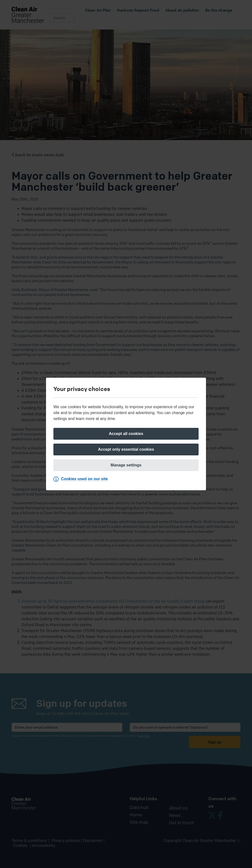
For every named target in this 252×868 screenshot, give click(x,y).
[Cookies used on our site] (82, 479)
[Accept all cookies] (126, 434)
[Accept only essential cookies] (126, 449)
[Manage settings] (126, 465)
